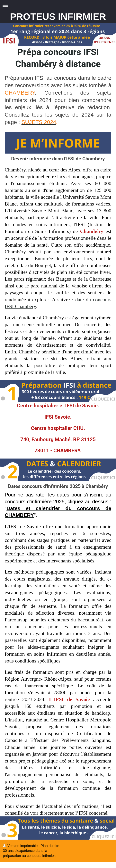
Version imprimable (21, 846)
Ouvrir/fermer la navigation (58, 5)
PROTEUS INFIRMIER (58, 17)
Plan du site (50, 846)
